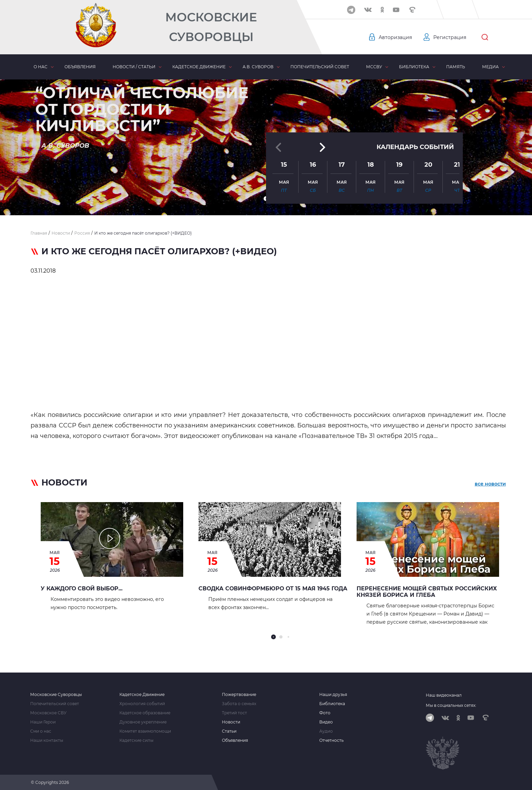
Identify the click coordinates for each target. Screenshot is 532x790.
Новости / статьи (134, 67)
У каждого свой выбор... (82, 589)
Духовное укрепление (143, 722)
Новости (231, 722)
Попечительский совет (320, 67)
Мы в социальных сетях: (451, 705)
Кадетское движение (199, 67)
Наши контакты (47, 740)
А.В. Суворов (258, 67)
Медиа (490, 67)
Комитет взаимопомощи (145, 731)
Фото (325, 713)
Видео (326, 722)
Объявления (80, 67)
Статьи (229, 731)
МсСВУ (374, 67)
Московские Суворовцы (211, 27)
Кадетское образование (145, 713)
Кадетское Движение (142, 695)
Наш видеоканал (444, 695)
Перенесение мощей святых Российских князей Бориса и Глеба (427, 592)
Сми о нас (41, 731)
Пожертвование (239, 695)
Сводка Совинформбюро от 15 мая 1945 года (273, 589)
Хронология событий (142, 704)
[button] (266, 199)
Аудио (326, 731)
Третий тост (234, 713)
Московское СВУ (48, 713)
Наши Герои (43, 722)
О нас (41, 67)
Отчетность (331, 740)
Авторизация (395, 37)
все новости (490, 484)
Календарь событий (415, 140)
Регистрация (450, 37)
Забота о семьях (239, 704)
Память (456, 67)
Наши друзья (333, 695)
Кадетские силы (136, 740)
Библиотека (414, 67)
